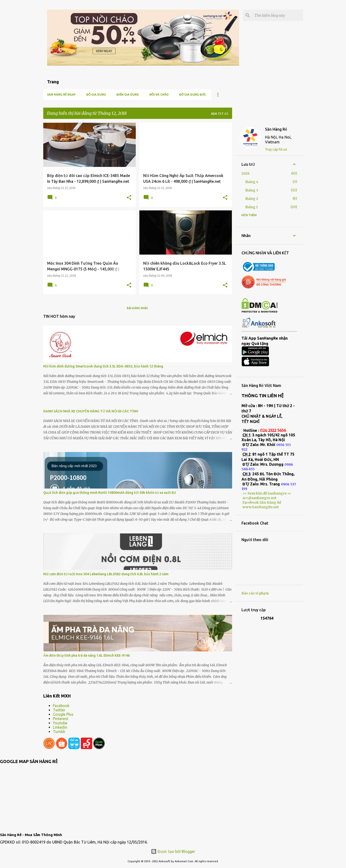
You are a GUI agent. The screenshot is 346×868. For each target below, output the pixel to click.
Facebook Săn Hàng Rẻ (262, 502)
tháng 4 (252, 182)
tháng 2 (252, 199)
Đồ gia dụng (96, 95)
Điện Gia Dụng (128, 95)
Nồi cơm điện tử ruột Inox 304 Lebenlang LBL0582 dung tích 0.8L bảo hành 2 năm (106, 574)
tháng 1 (252, 207)
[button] (129, 198)
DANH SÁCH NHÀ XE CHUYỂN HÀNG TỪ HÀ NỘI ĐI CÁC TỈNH (91, 411)
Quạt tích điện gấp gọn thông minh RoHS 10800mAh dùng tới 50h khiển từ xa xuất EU (110, 493)
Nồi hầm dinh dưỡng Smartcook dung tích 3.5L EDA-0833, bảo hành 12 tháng (103, 366)
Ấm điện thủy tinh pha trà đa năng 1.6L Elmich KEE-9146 (86, 655)
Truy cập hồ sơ (276, 149)
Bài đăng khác (138, 308)
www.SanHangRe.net (261, 507)
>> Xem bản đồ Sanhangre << (267, 493)
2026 (246, 173)
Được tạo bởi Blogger (173, 851)
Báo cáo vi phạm (255, 593)
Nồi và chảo (159, 95)
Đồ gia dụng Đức (193, 95)
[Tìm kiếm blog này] (278, 15)
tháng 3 (252, 190)
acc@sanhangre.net (259, 498)
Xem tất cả (220, 114)
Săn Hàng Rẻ (276, 129)
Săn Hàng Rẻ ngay (61, 95)
